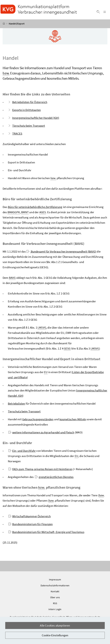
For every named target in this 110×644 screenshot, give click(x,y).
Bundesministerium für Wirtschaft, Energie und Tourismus (46, 533)
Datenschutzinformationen (55, 587)
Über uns (55, 598)
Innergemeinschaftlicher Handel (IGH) (33, 119)
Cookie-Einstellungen (55, 635)
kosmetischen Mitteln (73, 420)
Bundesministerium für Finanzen (31, 525)
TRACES (15, 135)
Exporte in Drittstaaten (24, 111)
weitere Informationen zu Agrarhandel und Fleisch (41, 433)
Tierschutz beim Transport (26, 127)
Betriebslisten (16, 405)
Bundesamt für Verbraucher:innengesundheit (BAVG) (61, 253)
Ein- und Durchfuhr (22, 452)
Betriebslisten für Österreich (28, 103)
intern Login (55, 610)
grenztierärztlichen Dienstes (54, 478)
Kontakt (55, 592)
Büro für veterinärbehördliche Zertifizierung (35, 208)
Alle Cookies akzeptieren (55, 625)
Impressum (55, 581)
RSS (55, 604)
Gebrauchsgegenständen (38, 420)
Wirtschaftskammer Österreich (30, 517)
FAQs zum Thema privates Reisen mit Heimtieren (40, 470)
